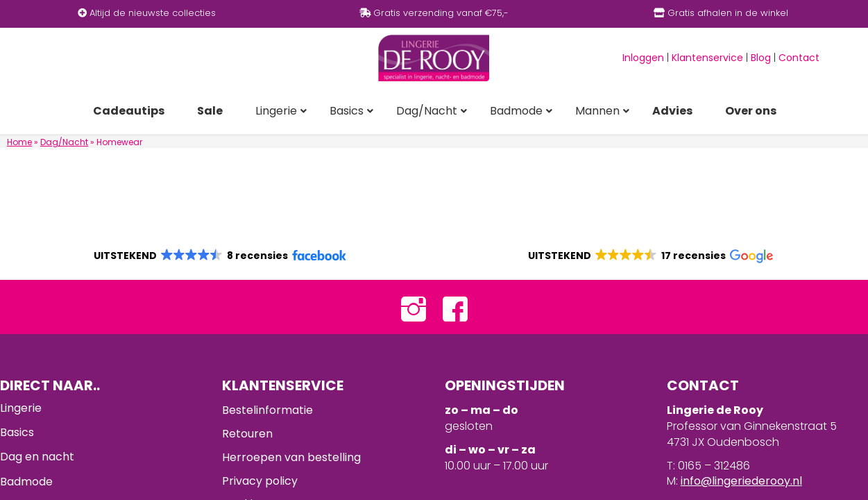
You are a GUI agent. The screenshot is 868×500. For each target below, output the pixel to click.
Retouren (247, 434)
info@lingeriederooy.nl (741, 481)
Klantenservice (707, 58)
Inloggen (643, 58)
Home (19, 142)
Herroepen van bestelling (291, 457)
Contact (799, 58)
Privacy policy (260, 481)
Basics (17, 432)
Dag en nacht (37, 457)
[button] (219, 256)
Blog (761, 58)
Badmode (26, 482)
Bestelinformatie (267, 410)
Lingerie (21, 408)
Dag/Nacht (64, 142)
